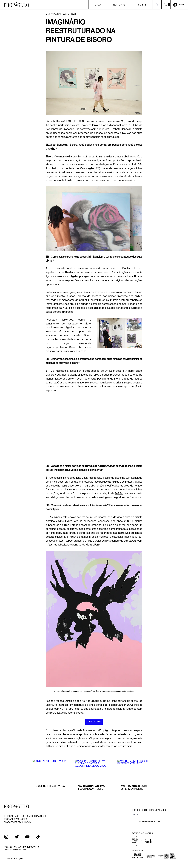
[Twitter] (17, 837)
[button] (168, 5)
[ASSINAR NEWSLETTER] (150, 822)
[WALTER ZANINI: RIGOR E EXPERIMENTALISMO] (136, 771)
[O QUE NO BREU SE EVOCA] (52, 771)
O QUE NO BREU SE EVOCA (50, 786)
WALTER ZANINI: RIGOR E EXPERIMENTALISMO (134, 788)
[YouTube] (27, 837)
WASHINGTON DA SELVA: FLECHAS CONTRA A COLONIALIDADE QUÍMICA (92, 788)
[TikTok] (38, 837)
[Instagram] (6, 837)
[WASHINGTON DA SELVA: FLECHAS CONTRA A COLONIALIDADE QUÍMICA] (94, 771)
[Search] (157, 5)
